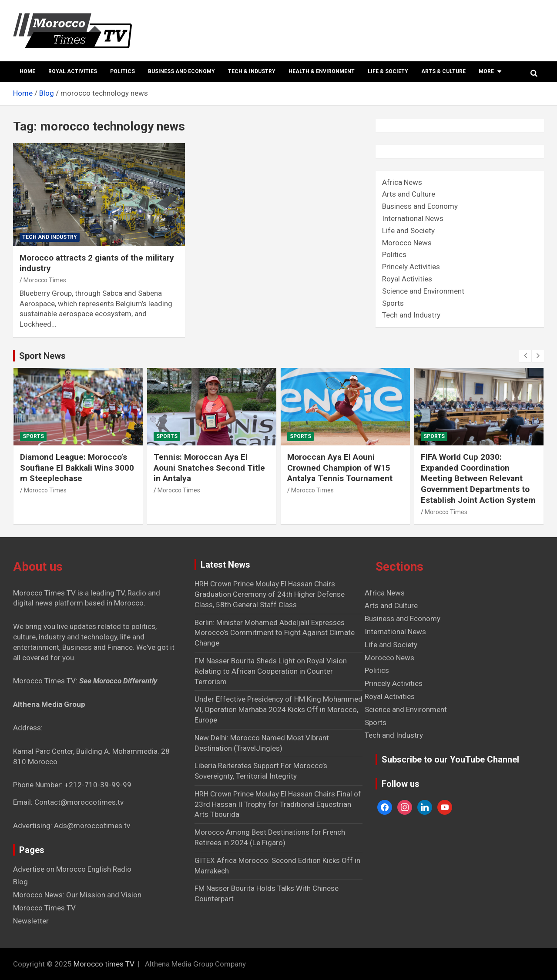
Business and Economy (181, 71)
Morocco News (407, 243)
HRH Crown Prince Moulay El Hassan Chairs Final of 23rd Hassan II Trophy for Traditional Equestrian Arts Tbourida (278, 804)
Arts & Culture (443, 71)
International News (413, 218)
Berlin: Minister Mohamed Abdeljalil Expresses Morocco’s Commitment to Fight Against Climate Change (275, 633)
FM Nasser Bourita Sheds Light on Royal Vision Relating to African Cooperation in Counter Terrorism (271, 671)
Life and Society (408, 231)
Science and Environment (423, 291)
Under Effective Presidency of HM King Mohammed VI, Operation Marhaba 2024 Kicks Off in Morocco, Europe (278, 709)
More (486, 71)
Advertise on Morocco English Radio (72, 869)
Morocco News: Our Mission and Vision (77, 895)
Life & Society (388, 71)
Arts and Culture (409, 194)
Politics (122, 71)
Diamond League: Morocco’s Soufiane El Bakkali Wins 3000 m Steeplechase (77, 468)
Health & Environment (322, 71)
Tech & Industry (252, 71)
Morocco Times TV (44, 908)
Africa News (402, 182)
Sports (393, 303)
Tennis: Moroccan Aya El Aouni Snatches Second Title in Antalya (209, 468)
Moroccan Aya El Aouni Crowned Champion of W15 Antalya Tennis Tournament (340, 468)
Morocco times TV (104, 964)
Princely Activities (411, 267)
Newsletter (31, 921)
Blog (20, 882)
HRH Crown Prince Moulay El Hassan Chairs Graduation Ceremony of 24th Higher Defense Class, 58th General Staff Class (270, 594)
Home (27, 71)
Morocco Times (45, 280)
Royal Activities (73, 71)
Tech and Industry (50, 237)
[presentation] (525, 356)
